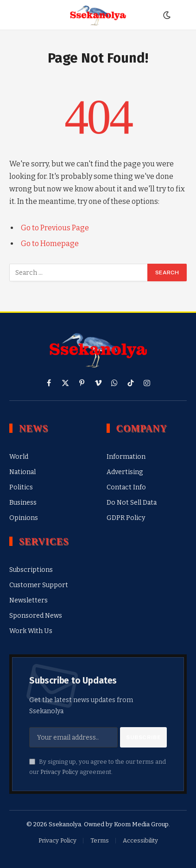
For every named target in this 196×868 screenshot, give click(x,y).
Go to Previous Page (55, 228)
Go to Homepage (50, 244)
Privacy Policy (59, 772)
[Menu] (15, 15)
